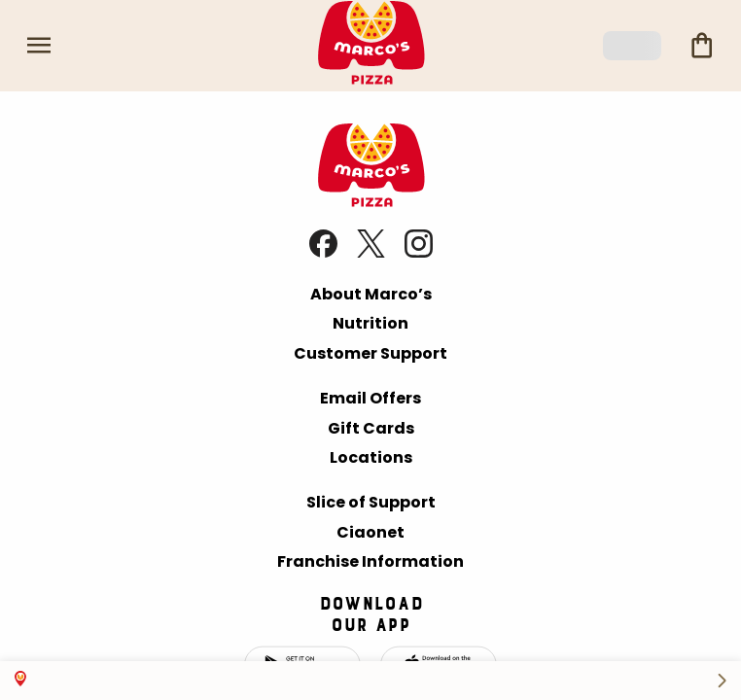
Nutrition (370, 323)
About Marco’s (371, 294)
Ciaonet (370, 532)
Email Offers (370, 398)
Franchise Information (370, 561)
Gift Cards (371, 428)
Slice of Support (371, 502)
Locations (371, 457)
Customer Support (370, 353)
